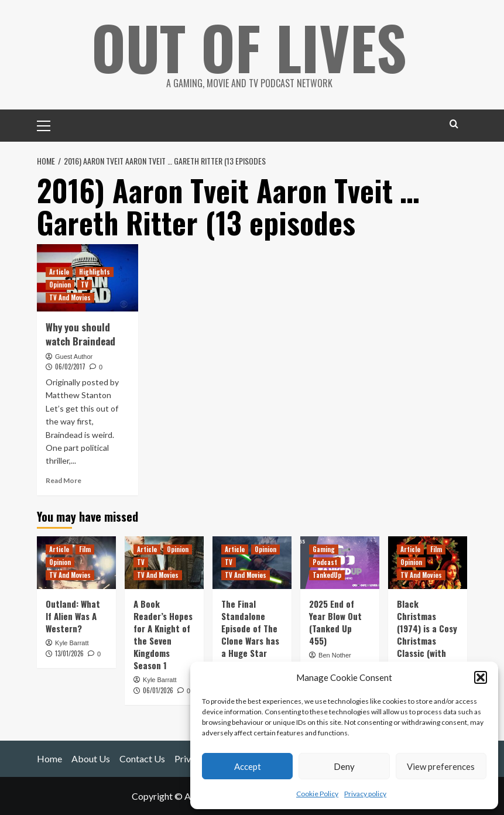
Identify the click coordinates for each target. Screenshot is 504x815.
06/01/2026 (158, 690)
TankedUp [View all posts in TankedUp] (327, 575)
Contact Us (142, 759)
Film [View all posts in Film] (85, 549)
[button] (481, 677)
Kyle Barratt (72, 643)
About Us (91, 759)
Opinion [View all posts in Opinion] (60, 285)
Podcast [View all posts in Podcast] (325, 562)
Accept (248, 766)
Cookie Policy (317, 794)
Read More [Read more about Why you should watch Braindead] (64, 480)
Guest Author (74, 357)
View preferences (441, 766)
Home (49, 759)
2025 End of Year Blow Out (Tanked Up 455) (335, 622)
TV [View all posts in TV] (85, 285)
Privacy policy (365, 794)
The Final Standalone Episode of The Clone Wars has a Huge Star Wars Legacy (250, 634)
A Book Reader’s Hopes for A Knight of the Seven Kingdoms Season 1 (163, 634)
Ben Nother (335, 655)
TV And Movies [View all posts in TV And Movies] (70, 297)
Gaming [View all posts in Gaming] (324, 549)
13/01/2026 (69, 653)
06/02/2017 (70, 367)
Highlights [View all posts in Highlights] (95, 272)
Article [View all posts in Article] (59, 272)
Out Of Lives (249, 47)
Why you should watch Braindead (80, 334)
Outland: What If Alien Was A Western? (73, 616)
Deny (344, 766)
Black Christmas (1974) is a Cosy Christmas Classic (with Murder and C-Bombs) (427, 641)
